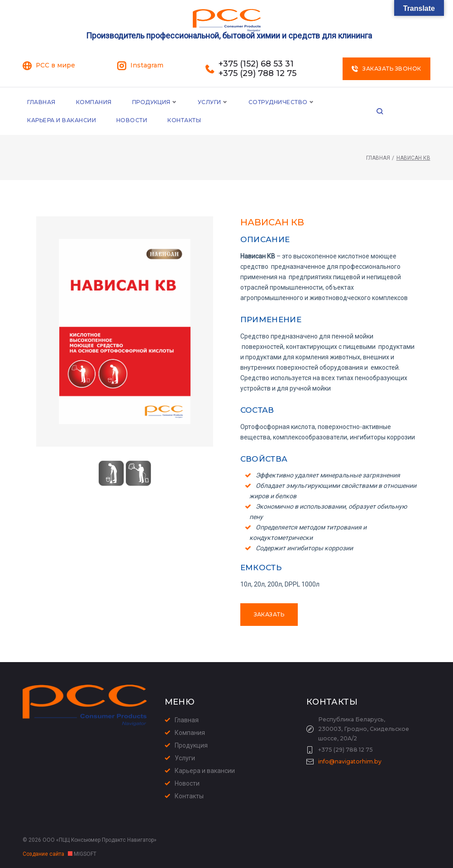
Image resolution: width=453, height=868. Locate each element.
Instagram (147, 65)
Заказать (269, 614)
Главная (41, 102)
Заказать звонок (386, 69)
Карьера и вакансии (205, 771)
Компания (94, 102)
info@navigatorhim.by (350, 761)
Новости (43, 120)
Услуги (210, 102)
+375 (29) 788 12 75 (257, 74)
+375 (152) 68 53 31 (256, 64)
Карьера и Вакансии (369, 102)
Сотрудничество (278, 102)
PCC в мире (55, 65)
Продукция (151, 102)
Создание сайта (44, 854)
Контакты (95, 120)
